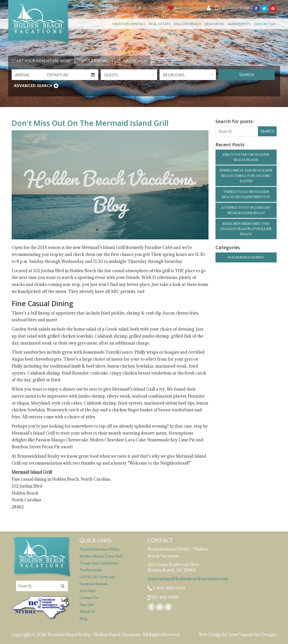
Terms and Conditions (99, 563)
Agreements (239, 24)
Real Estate (160, 24)
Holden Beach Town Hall (101, 556)
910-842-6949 (163, 598)
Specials (87, 604)
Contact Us (265, 24)
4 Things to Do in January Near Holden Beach (246, 210)
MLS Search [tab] (135, 61)
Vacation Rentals (129, 24)
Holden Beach (188, 24)
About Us (87, 611)
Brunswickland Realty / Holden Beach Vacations (38, 22)
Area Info (88, 591)
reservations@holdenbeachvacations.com (178, 579)
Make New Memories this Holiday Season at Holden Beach (246, 229)
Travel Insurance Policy (100, 549)
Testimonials (91, 570)
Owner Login (196, 8)
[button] (129, 75)
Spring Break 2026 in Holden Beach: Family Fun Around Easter (246, 176)
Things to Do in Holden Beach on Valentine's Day (246, 194)
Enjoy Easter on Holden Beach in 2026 (246, 157)
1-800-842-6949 (232, 8)
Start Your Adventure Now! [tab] (41, 61)
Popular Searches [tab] (97, 61)
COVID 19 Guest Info (98, 577)
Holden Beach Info (246, 257)
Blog (83, 618)
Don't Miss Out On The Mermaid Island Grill (90, 123)
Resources (214, 24)
